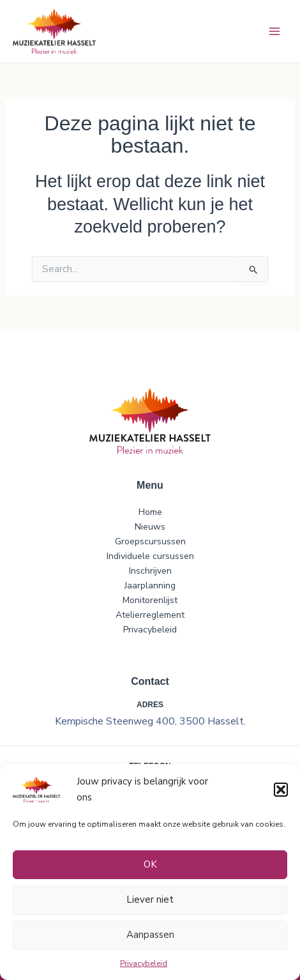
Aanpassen (150, 935)
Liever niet (150, 900)
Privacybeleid (144, 963)
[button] (281, 790)
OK (150, 864)
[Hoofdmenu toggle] (274, 32)
